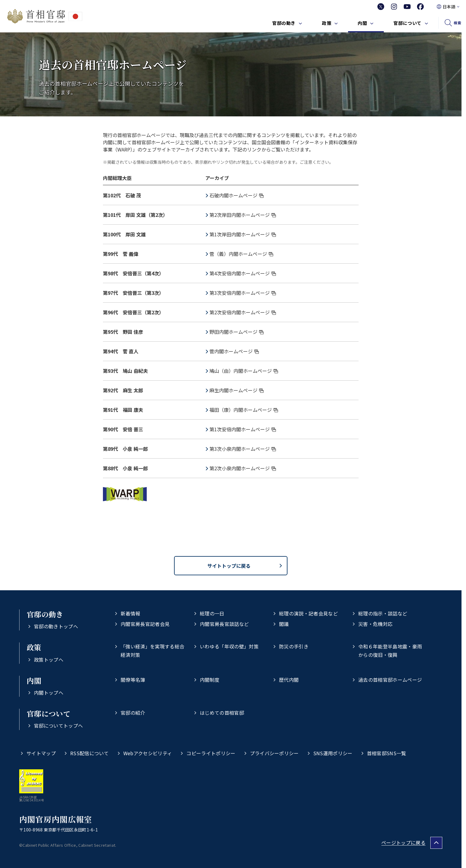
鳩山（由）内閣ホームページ (244, 371)
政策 (327, 23)
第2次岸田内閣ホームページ (243, 215)
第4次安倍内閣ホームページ (243, 273)
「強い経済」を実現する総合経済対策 (152, 650)
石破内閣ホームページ (237, 195)
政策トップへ (49, 660)
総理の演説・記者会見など (308, 613)
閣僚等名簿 (133, 680)
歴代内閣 (289, 680)
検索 (457, 23)
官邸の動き (284, 23)
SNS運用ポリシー (333, 753)
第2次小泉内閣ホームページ (243, 468)
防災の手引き (294, 646)
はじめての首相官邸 (222, 713)
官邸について (407, 23)
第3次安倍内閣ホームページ (243, 293)
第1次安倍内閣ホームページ (243, 429)
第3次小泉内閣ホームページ (243, 449)
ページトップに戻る (403, 843)
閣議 (284, 624)
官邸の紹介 (133, 713)
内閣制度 (210, 680)
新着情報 (130, 613)
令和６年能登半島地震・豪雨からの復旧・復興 (390, 650)
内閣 (362, 23)
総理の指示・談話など (383, 613)
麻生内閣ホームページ (237, 390)
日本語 (449, 7)
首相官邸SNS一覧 (387, 753)
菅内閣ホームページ (234, 351)
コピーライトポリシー (211, 753)
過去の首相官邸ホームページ (390, 680)
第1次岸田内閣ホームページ (243, 234)
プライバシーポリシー (274, 753)
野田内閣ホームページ (237, 332)
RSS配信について (90, 753)
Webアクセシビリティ (148, 753)
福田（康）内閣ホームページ (244, 410)
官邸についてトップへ (58, 726)
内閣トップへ (49, 693)
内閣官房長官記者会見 (145, 624)
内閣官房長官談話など (224, 624)
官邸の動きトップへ (56, 626)
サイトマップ (41, 753)
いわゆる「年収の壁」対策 (229, 646)
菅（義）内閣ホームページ (241, 254)
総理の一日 (212, 613)
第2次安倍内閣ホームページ (243, 312)
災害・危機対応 (375, 624)
